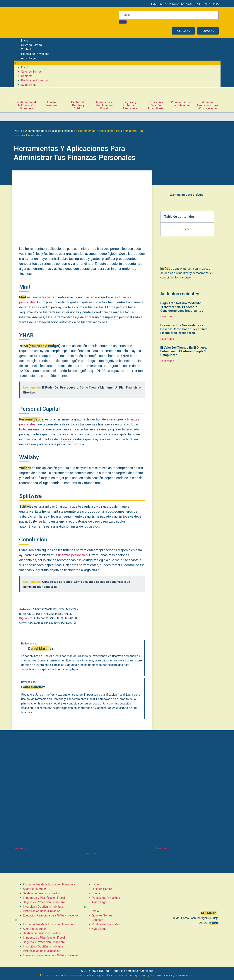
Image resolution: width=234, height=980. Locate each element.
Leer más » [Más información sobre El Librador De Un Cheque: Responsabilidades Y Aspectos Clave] (162, 848)
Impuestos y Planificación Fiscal (104, 105)
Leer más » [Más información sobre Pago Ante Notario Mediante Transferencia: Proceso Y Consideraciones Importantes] (168, 316)
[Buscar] (123, 22)
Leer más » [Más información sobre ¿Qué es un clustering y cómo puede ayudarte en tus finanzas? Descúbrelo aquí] (21, 848)
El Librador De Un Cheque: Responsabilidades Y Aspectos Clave (186, 835)
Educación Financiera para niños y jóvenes (207, 105)
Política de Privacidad (35, 54)
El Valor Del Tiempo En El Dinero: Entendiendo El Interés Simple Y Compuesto (184, 351)
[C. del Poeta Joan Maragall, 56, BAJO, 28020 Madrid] (186, 895)
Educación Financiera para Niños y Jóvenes (51, 915)
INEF (17, 131)
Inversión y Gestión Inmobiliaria (156, 105)
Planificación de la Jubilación (42, 911)
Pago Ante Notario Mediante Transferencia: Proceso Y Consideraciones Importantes (182, 307)
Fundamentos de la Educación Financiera (27, 105)
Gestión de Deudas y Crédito (78, 105)
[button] (117, 63)
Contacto (27, 49)
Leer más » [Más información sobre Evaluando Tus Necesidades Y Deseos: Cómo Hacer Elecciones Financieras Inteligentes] (168, 339)
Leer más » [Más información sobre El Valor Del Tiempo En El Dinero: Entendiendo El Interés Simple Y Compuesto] (168, 361)
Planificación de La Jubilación (182, 104)
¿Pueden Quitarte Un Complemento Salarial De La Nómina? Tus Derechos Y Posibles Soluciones (112, 838)
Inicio (25, 41)
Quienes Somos (31, 45)
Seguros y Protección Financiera (130, 105)
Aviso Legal (29, 58)
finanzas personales (73, 555)
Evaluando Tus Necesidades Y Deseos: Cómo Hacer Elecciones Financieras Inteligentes (184, 329)
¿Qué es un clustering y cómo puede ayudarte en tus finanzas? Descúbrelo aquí (46, 835)
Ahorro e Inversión (52, 104)
